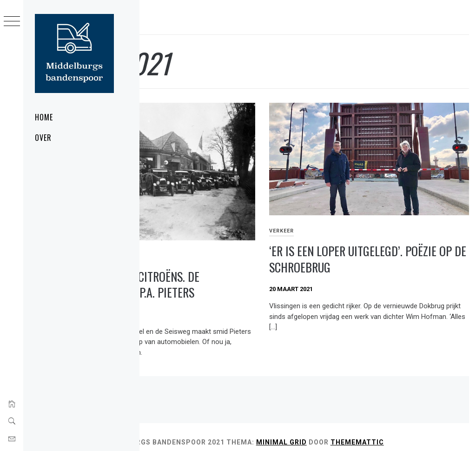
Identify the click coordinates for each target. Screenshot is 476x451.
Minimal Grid (373, 421)
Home (44, 117)
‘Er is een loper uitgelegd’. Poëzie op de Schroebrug (381, 233)
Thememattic (173, 431)
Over (43, 138)
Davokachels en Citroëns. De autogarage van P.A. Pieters (218, 253)
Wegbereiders (168, 224)
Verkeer (327, 205)
